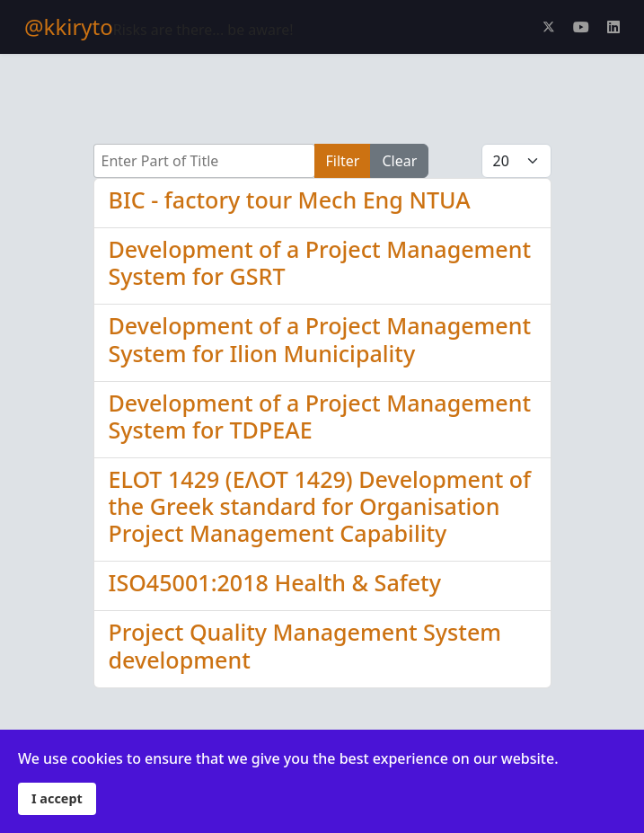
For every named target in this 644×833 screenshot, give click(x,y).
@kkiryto (69, 27)
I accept (57, 798)
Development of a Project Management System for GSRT (320, 262)
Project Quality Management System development (305, 645)
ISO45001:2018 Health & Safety (275, 582)
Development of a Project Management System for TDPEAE (320, 416)
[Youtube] (581, 27)
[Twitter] (549, 27)
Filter (343, 161)
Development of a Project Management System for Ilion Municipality (320, 339)
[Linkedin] (613, 27)
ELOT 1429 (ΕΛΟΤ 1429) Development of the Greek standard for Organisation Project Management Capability (320, 506)
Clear (399, 161)
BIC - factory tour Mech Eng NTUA (290, 199)
